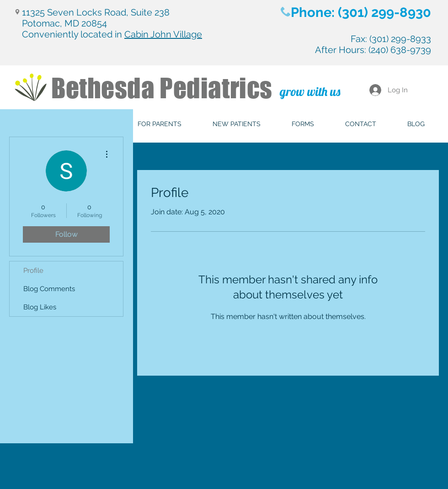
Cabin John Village (163, 34)
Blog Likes (40, 307)
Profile (33, 271)
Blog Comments (49, 289)
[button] (160, 124)
